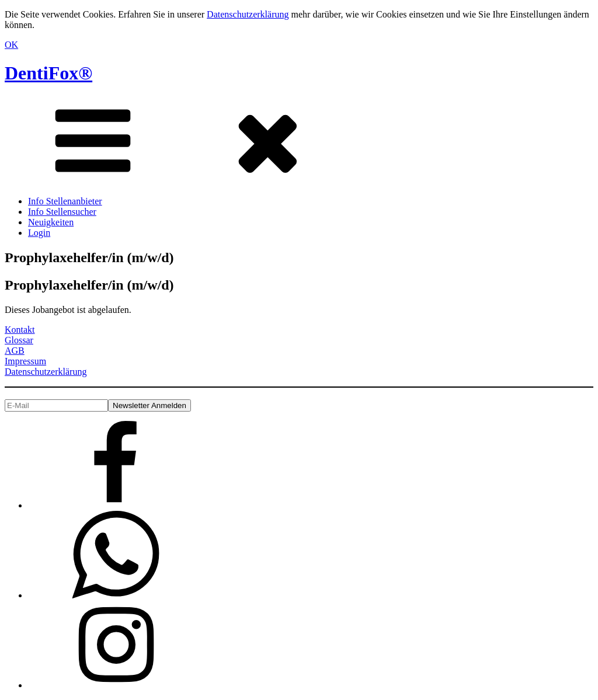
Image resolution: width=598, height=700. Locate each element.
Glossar (19, 340)
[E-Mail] (56, 405)
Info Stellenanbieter (65, 201)
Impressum (25, 361)
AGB (15, 351)
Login (39, 233)
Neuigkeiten (51, 222)
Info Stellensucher (62, 212)
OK (11, 45)
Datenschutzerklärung (248, 14)
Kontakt (20, 330)
